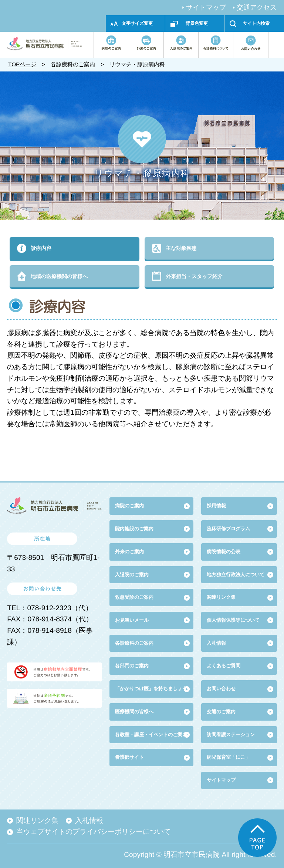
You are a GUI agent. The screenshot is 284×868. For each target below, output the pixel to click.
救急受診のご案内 (134, 597)
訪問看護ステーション (231, 735)
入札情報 (89, 820)
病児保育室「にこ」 (228, 757)
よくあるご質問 (224, 666)
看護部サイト (129, 757)
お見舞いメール (132, 620)
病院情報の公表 (224, 552)
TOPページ (22, 64)
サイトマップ (206, 7)
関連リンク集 (221, 597)
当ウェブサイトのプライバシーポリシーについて (94, 832)
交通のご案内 (221, 712)
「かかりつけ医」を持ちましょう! (152, 689)
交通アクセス (257, 7)
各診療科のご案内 (73, 64)
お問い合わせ (221, 689)
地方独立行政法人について (236, 575)
